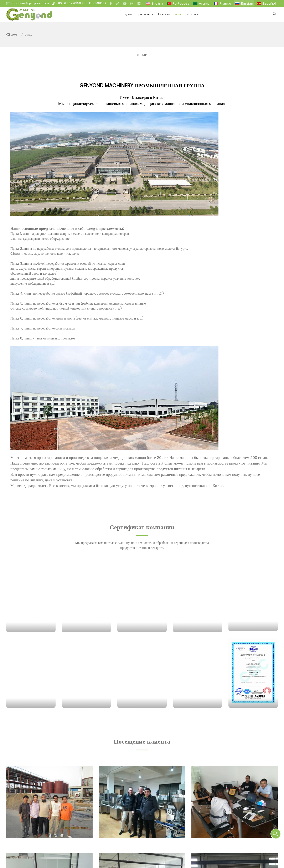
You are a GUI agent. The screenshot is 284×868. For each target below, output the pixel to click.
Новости (164, 14)
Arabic (204, 3)
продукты (144, 14)
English (157, 3)
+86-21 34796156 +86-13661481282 (81, 3)
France (225, 3)
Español (269, 3)
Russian (247, 3)
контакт (193, 14)
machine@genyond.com (30, 3)
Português (181, 3)
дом (14, 34)
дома (128, 14)
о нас (179, 14)
